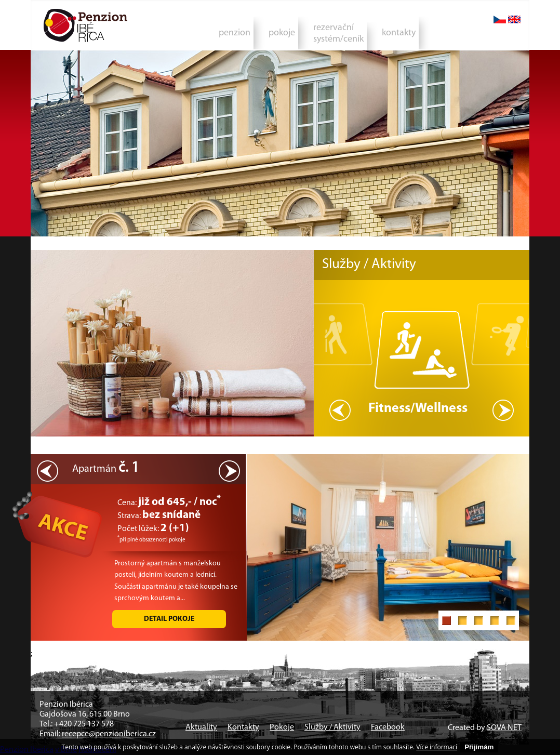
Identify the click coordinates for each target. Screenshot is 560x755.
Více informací (437, 747)
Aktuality (201, 727)
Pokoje (282, 727)
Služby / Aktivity (332, 727)
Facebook (388, 727)
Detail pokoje (169, 619)
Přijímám (479, 747)
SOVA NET (504, 728)
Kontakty (243, 727)
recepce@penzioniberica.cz (109, 734)
